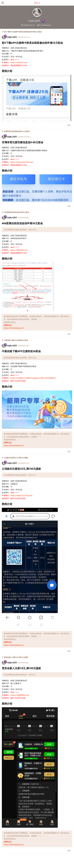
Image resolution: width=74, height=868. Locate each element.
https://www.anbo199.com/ (22, 162)
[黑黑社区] (8, 325)
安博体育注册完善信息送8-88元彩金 (17, 131)
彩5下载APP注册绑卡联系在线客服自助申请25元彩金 (23, 32)
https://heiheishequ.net (14, 328)
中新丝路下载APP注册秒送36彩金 (16, 340)
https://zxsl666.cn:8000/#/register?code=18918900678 (33, 378)
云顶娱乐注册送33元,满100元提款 (16, 458)
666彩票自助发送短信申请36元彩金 (16, 212)
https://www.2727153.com (21, 495)
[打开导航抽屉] (2, 3)
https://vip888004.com (20, 695)
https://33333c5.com (19, 62)
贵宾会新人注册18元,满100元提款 (16, 657)
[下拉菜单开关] (37, 3)
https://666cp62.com (19, 250)
